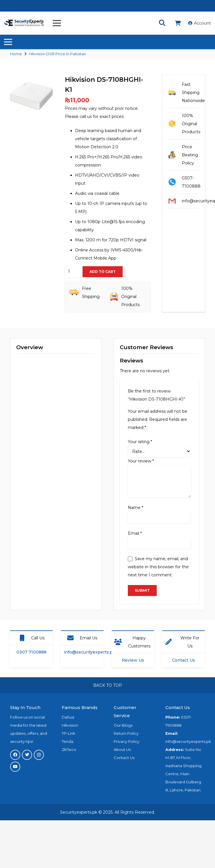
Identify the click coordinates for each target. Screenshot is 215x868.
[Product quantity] (73, 272)
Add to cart (103, 272)
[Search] (162, 23)
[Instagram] (39, 755)
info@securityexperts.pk (89, 652)
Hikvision (70, 725)
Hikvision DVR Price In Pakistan (57, 54)
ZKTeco (69, 749)
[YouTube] (15, 767)
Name (135, 508)
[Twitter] (27, 755)
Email (135, 533)
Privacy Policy (127, 741)
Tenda (68, 741)
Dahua (68, 717)
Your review (141, 461)
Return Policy (126, 733)
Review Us (133, 660)
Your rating (140, 442)
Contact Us (184, 660)
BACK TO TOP (108, 685)
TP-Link (69, 733)
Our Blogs (123, 725)
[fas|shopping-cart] (179, 23)
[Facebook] (15, 755)
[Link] (24, 23)
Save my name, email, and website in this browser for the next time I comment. (158, 567)
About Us (122, 749)
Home (16, 54)
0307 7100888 (31, 652)
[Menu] (57, 23)
